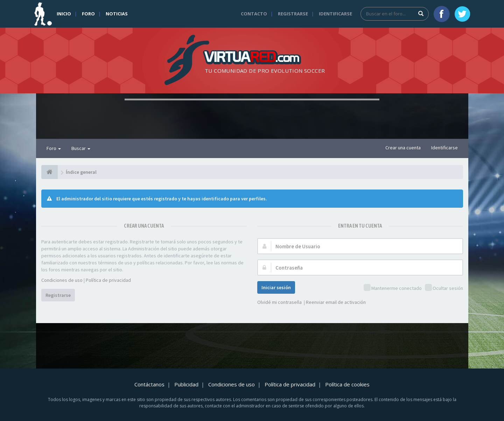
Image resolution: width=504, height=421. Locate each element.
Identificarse (335, 14)
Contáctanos (149, 384)
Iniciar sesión (276, 287)
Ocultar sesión (444, 288)
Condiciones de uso (62, 280)
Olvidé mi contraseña (279, 302)
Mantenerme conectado (393, 288)
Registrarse (293, 14)
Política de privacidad (108, 280)
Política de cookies (347, 384)
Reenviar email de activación (336, 302)
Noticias (117, 14)
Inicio (64, 14)
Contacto (254, 14)
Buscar (81, 148)
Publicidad (186, 384)
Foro (88, 14)
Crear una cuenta (403, 148)
